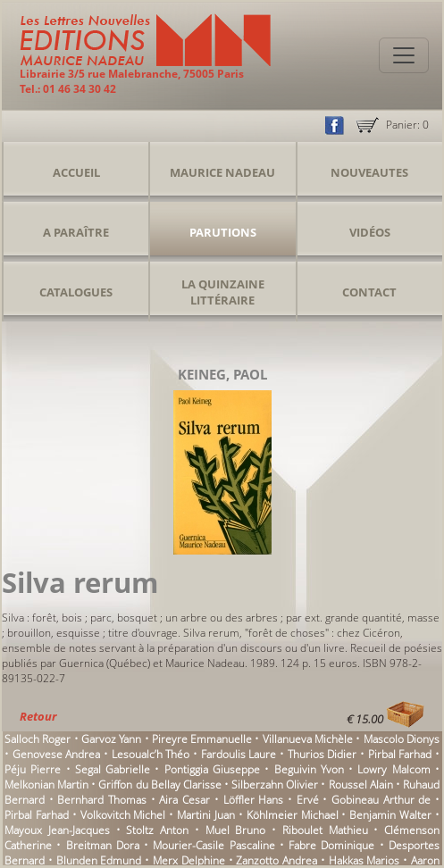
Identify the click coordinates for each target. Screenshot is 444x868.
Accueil (76, 172)
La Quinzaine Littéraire (223, 292)
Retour (38, 716)
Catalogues (76, 292)
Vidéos (370, 232)
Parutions (223, 232)
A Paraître (76, 232)
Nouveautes (369, 172)
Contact (369, 292)
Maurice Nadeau (222, 172)
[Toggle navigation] (404, 55)
